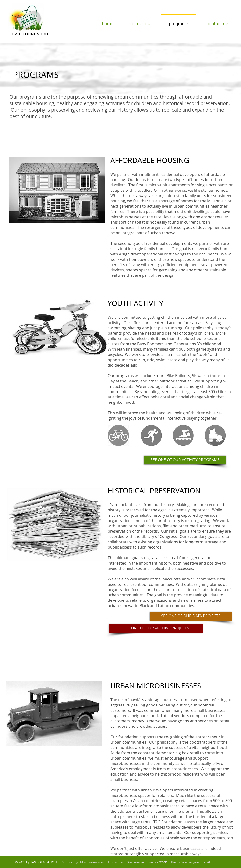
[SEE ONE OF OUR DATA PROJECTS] (191, 616)
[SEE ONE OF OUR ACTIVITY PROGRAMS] (185, 460)
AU (209, 862)
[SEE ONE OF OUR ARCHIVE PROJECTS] (156, 628)
